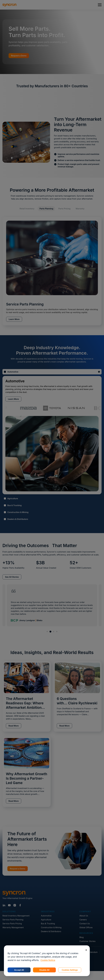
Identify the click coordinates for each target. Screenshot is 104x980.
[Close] (86, 950)
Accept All (19, 970)
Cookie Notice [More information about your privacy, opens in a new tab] (48, 960)
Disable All (44, 970)
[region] (47, 961)
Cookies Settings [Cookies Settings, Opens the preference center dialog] (70, 970)
